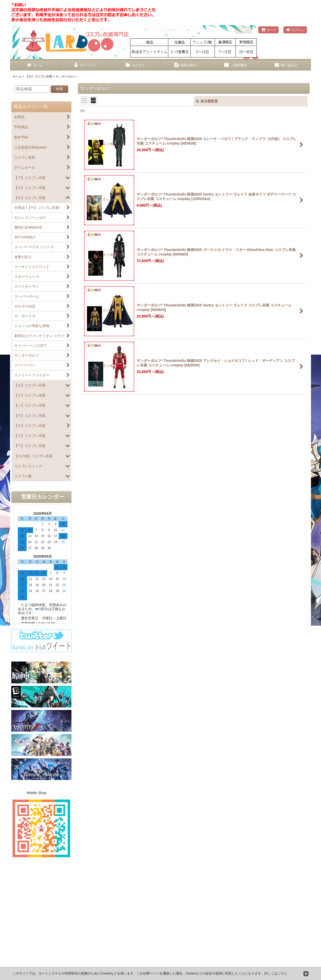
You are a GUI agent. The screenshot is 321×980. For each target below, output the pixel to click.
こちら (282, 973)
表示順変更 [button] (207, 101)
